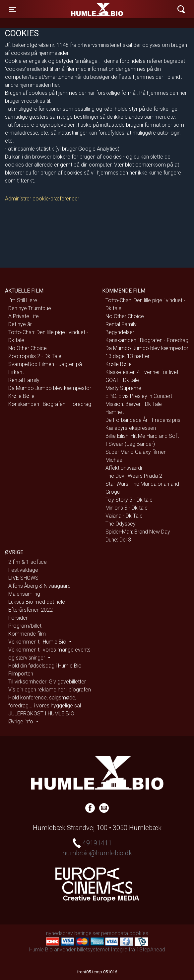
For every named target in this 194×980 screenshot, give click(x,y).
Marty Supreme (123, 388)
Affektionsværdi (124, 468)
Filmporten (21, 674)
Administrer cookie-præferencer (42, 199)
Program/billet (25, 626)
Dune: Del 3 (118, 540)
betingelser (87, 933)
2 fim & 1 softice (28, 562)
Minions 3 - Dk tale (127, 508)
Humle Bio (69, 9)
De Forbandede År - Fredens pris (143, 420)
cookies (139, 933)
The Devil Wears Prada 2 (134, 476)
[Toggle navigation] (13, 9)
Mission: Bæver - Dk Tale (134, 404)
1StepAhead (151, 950)
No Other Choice (28, 348)
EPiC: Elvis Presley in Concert (139, 396)
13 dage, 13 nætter (128, 356)
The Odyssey (121, 524)
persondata (115, 933)
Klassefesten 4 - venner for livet (142, 372)
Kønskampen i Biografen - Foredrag (50, 404)
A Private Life (24, 316)
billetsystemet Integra (102, 950)
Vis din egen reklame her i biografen (50, 690)
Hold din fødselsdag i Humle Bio (45, 666)
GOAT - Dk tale (122, 380)
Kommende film (27, 634)
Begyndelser (120, 332)
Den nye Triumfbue (30, 308)
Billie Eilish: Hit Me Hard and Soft (142, 436)
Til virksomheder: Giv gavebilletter (47, 682)
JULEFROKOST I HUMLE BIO (41, 714)
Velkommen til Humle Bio (38, 642)
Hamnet (115, 412)
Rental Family (24, 380)
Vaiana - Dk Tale (124, 516)
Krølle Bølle (21, 396)
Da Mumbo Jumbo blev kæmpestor (50, 388)
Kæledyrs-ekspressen (131, 428)
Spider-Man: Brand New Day (138, 532)
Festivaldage (23, 570)
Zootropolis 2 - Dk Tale (35, 356)
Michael (114, 460)
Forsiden (18, 618)
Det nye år (20, 324)
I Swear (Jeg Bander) (130, 444)
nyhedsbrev (60, 933)
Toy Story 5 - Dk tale (129, 500)
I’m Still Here (23, 300)
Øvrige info (21, 722)
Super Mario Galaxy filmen (136, 452)
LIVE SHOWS (23, 578)
